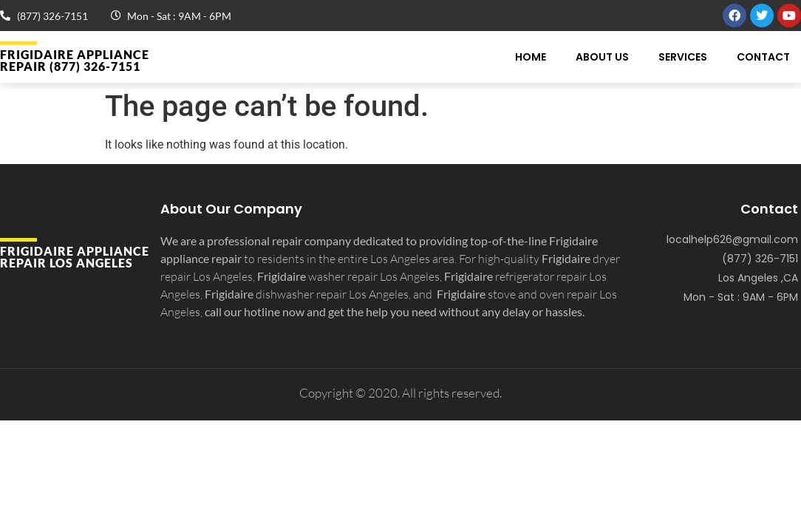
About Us (602, 57)
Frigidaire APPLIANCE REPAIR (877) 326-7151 (75, 60)
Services (683, 57)
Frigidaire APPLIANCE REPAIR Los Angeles (75, 257)
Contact (763, 57)
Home (531, 57)
